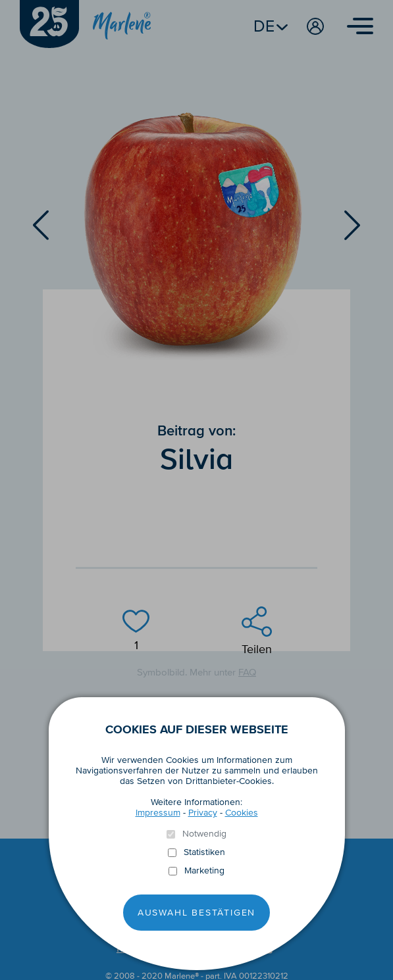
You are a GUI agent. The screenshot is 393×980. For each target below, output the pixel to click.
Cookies (242, 813)
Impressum (158, 813)
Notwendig (204, 834)
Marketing (204, 871)
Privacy (203, 813)
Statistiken (204, 852)
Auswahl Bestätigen (196, 913)
